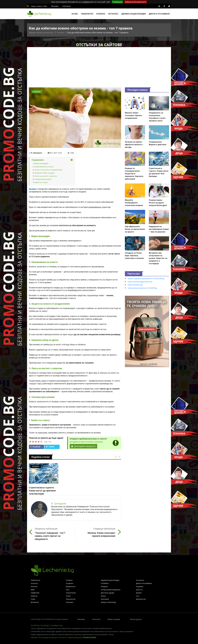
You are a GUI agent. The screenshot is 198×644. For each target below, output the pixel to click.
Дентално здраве (108, 593)
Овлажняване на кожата (44, 167)
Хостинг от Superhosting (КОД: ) (78, 637)
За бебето (105, 583)
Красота (139, 590)
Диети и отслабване (159, 14)
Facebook (35, 447)
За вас (75, 14)
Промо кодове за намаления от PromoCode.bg (146, 279)
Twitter (50, 447)
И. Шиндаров (36, 153)
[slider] (36, 442)
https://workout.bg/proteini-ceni (140, 282)
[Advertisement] (99, 68)
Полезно (101, 14)
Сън (138, 596)
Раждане (104, 586)
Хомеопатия (71, 593)
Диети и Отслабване (144, 583)
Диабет (139, 593)
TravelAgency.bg (56, 625)
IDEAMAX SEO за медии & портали (44, 637)
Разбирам (117, 2)
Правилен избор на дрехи (44, 173)
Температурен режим (43, 179)
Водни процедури (41, 163)
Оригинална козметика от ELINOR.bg (142, 288)
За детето (70, 583)
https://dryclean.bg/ (135, 285)
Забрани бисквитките (136, 2)
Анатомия (105, 599)
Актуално (113, 14)
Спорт (68, 596)
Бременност (71, 586)
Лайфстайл (35, 593)
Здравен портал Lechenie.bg (41, 33)
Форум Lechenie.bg (108, 602)
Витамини (35, 602)
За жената (140, 580)
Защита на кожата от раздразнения (48, 170)
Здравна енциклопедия (133, 14)
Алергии (34, 596)
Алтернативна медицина (111, 590)
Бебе (33, 590)
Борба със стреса (41, 182)
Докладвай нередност (83, 446)
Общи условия (114, 619)
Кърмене (140, 586)
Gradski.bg (35, 625)
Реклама (55, 6)
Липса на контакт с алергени (46, 176)
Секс (68, 590)
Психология (71, 599)
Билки (103, 596)
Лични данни (136, 619)
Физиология (141, 599)
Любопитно (87, 14)
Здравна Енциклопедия (110, 580)
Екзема (32, 189)
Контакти (67, 6)
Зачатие (34, 586)
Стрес (33, 599)
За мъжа (34, 583)
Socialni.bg (44, 625)
